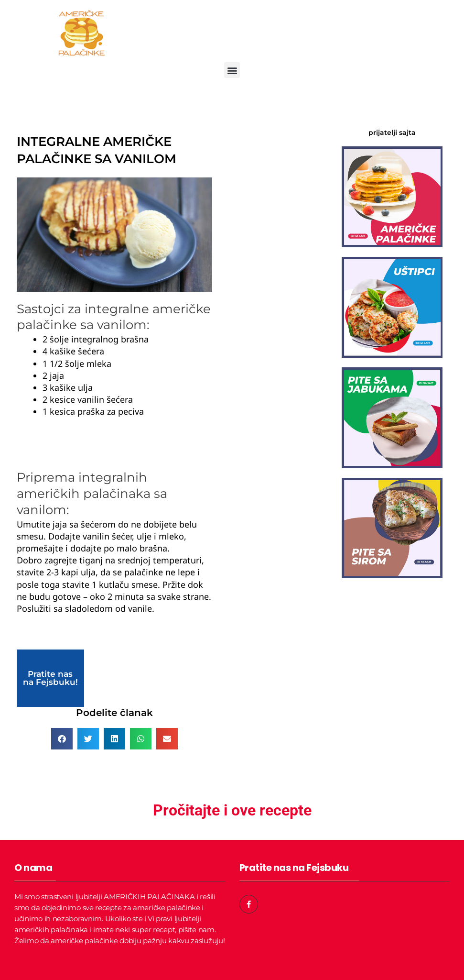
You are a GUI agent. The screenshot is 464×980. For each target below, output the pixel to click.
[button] (232, 70)
